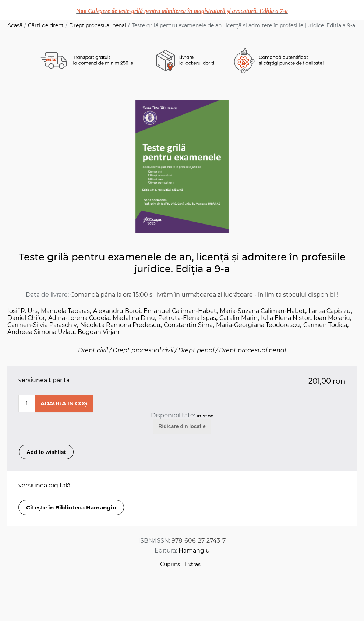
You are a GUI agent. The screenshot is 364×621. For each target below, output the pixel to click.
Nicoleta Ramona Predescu (120, 325)
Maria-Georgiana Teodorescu (258, 325)
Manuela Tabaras (65, 311)
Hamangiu (194, 551)
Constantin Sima (188, 325)
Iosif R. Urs (22, 311)
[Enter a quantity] (27, 403)
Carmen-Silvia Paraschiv (42, 325)
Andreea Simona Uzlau (41, 332)
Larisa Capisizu (330, 311)
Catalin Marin (238, 318)
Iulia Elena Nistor (286, 318)
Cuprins (170, 564)
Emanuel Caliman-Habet (180, 311)
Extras (193, 564)
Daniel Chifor (26, 318)
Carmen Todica (325, 325)
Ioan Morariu (332, 318)
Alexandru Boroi (117, 311)
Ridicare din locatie (182, 426)
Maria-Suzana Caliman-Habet (262, 311)
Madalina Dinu (134, 318)
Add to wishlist (46, 452)
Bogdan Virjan (98, 332)
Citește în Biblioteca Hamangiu (71, 507)
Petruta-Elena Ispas (187, 318)
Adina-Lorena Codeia (79, 318)
